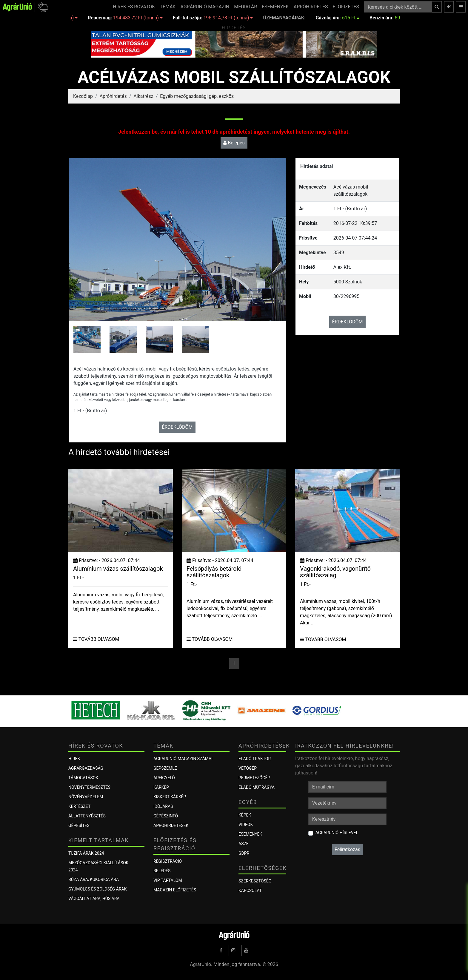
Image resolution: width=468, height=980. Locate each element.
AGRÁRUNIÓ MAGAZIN (205, 7)
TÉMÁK (168, 7)
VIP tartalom (168, 880)
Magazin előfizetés (175, 890)
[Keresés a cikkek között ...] (398, 7)
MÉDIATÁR (245, 7)
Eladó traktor (255, 759)
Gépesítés (79, 825)
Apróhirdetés (113, 96)
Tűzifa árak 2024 (86, 853)
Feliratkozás (347, 849)
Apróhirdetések (171, 825)
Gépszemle (165, 768)
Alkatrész (143, 96)
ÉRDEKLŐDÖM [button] (177, 427)
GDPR (244, 853)
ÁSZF (244, 844)
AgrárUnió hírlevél (337, 833)
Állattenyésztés (87, 816)
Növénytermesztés (89, 787)
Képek (245, 815)
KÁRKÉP (161, 787)
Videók (246, 825)
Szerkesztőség (255, 881)
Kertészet (79, 806)
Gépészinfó (166, 816)
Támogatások (83, 778)
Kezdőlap (83, 96)
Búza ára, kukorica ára (94, 879)
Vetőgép (248, 768)
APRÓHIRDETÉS (311, 7)
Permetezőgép (254, 778)
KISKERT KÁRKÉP (170, 797)
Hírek (74, 759)
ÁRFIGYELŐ (164, 778)
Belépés (234, 143)
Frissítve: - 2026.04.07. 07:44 (106, 560)
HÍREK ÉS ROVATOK (134, 7)
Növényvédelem (86, 797)
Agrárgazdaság (86, 768)
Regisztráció (168, 861)
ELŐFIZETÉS (346, 7)
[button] (42, 7)
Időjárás (163, 806)
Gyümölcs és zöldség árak (97, 889)
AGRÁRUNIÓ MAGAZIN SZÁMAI (183, 759)
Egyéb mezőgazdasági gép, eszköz (197, 96)
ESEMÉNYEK (275, 7)
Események (250, 834)
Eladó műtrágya (257, 787)
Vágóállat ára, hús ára (94, 899)
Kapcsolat (250, 891)
